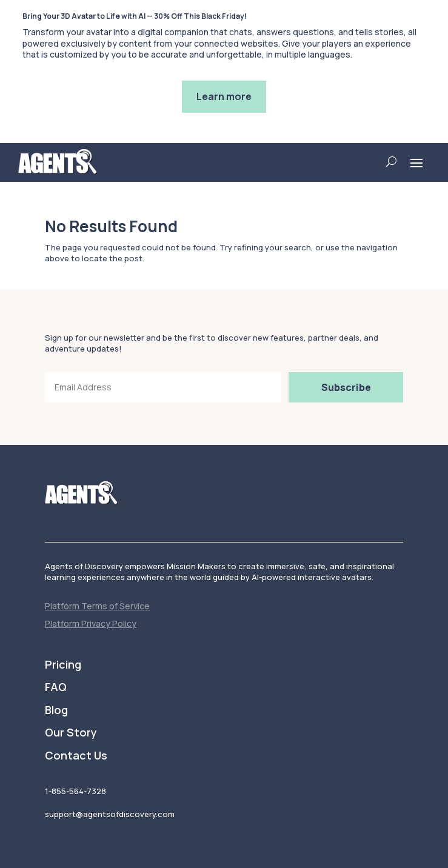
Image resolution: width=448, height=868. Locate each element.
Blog (56, 710)
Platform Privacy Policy (91, 623)
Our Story (71, 733)
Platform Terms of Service (97, 606)
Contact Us (76, 756)
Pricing (63, 665)
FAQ (56, 687)
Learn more (224, 96)
